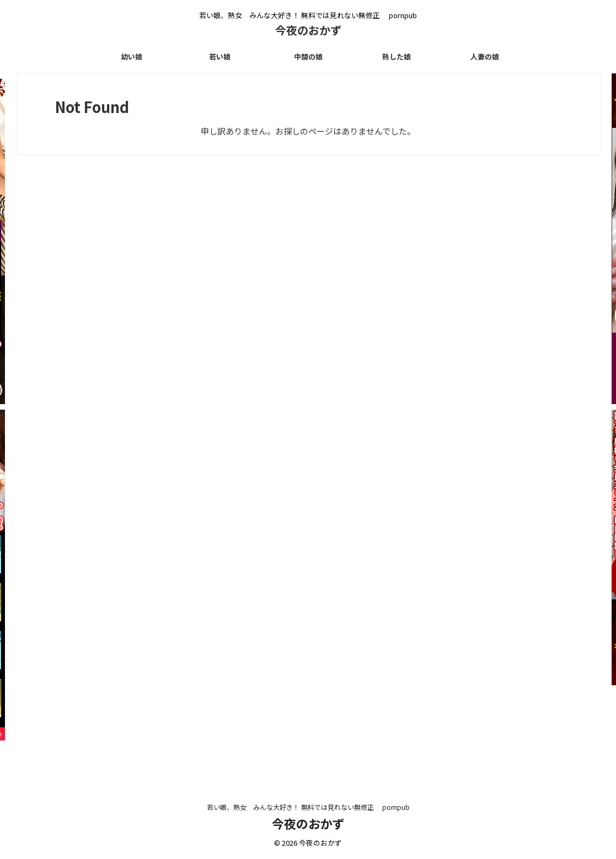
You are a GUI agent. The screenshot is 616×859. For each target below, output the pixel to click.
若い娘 (220, 57)
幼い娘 (132, 57)
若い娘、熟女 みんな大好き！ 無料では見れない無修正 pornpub (308, 807)
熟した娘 (397, 57)
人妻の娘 (485, 57)
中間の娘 (308, 57)
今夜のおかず (314, 30)
